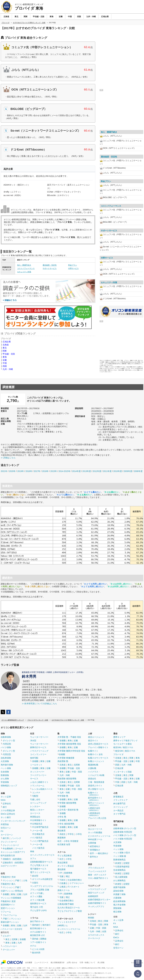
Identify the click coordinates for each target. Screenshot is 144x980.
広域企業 (7, 342)
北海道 (6, 345)
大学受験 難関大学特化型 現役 (71, 751)
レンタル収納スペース (42, 789)
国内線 (35, 939)
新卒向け (94, 857)
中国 (5, 363)
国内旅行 (36, 925)
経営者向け (95, 846)
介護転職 (92, 768)
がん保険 (5, 779)
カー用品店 (118, 810)
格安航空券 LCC (38, 935)
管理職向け (95, 850)
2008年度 (138, 471)
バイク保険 (6, 747)
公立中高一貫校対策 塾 (68, 810)
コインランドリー (38, 754)
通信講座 (62, 869)
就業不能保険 (119, 887)
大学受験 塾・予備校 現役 (69, 737)
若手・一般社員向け (99, 853)
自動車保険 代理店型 (123, 832)
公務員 (63, 887)
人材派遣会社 (94, 814)
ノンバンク (16, 838)
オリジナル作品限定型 (42, 879)
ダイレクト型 (9, 741)
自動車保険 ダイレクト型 (125, 828)
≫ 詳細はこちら (8, 458)
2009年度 (128, 471)
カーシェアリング (38, 803)
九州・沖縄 (8, 369)
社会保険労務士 (75, 880)
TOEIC (63, 880)
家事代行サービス (38, 747)
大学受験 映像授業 (66, 758)
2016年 (45, 471)
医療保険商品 (119, 860)
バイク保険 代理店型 (123, 839)
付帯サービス (73, 268)
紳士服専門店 (119, 804)
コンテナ (36, 793)
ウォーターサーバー (39, 737)
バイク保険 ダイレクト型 (125, 835)
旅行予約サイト (37, 921)
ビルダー (7, 936)
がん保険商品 (119, 880)
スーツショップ (120, 807)
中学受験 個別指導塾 (67, 803)
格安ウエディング (96, 893)
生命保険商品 (119, 870)
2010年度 (118, 471)
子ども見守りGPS (38, 910)
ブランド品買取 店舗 (40, 890)
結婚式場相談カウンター (99, 900)
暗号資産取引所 (8, 856)
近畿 (5, 360)
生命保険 (5, 772)
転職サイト (93, 751)
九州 (25, 894)
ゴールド (19, 849)
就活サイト (93, 741)
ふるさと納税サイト (39, 782)
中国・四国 (77, 772)
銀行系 (6, 838)
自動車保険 (6, 737)
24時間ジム (63, 925)
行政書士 (64, 883)
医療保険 (5, 775)
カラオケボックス (96, 935)
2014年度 (76, 471)
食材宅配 (34, 758)
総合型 (35, 876)
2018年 (29, 471)
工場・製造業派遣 (96, 782)
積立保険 (117, 912)
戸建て (18, 880)
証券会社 (7, 804)
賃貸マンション (8, 908)
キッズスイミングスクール (69, 929)
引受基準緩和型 (122, 867)
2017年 (37, 471)
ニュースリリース (41, 963)
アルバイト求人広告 (97, 818)
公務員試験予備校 (66, 904)
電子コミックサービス (40, 872)
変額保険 (117, 908)
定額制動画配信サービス (41, 862)
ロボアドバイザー (9, 866)
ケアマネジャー (77, 883)
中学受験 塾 (63, 796)
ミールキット (36, 765)
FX (2, 831)
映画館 (91, 918)
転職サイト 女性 (95, 754)
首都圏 (6, 894)
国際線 (43, 939)
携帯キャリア (119, 737)
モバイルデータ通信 (122, 744)
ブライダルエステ (96, 868)
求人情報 (101, 963)
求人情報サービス (96, 789)
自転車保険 (6, 758)
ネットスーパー (37, 772)
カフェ (33, 858)
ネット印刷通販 (95, 833)
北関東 (15, 939)
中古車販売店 (36, 824)
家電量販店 (118, 797)
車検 (32, 851)
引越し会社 (35, 799)
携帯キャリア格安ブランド (126, 741)
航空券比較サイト (38, 928)
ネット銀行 (6, 817)
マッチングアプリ (96, 907)
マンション (8, 880)
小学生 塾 (62, 817)
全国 (104, 931)
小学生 (79, 834)
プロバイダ (118, 754)
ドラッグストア (120, 800)
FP (61, 873)
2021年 (4, 471)
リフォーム (6, 912)
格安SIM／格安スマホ (123, 747)
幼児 (62, 859)
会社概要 (29, 963)
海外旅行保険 (7, 765)
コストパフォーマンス (26, 268)
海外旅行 (46, 925)
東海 (5, 357)
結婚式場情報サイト (97, 903)
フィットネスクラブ (67, 922)
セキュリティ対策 (24, 272)
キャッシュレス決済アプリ (13, 852)
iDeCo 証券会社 (8, 814)
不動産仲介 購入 (8, 884)
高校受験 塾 (63, 761)
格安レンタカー (37, 810)
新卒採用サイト (95, 799)
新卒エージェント (96, 804)
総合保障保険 (119, 901)
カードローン (7, 835)
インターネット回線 (122, 772)
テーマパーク (94, 938)
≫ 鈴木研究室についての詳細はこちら (39, 704)
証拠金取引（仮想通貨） (14, 863)
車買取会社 (35, 817)
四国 (5, 366)
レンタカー (35, 806)
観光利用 (36, 953)
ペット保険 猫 (120, 856)
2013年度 (87, 471)
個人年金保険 (119, 905)
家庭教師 (62, 838)
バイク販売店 (36, 838)
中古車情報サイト (38, 820)
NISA (3, 800)
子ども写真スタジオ (39, 865)
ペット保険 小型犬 (122, 853)
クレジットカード (9, 842)
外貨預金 (5, 824)
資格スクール (64, 890)
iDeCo (116, 937)
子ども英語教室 (65, 856)
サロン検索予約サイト (98, 878)
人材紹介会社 (94, 809)
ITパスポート (74, 887)
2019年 (21, 471)
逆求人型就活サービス (98, 744)
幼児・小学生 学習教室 (68, 841)
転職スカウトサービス (98, 758)
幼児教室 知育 (64, 844)
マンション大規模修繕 (11, 898)
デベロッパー (9, 950)
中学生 (71, 834)
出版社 (35, 883)
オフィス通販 (36, 896)
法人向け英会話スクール (69, 908)
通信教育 (62, 831)
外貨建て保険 (119, 894)
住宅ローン (6, 828)
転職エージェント (96, 761)
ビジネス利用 (38, 949)
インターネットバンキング (13, 821)
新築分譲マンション (10, 922)
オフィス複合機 (37, 900)
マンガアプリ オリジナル (42, 886)
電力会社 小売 (37, 907)
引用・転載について (87, 963)
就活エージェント (96, 737)
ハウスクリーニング (39, 751)
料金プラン (73, 265)
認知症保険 (118, 891)
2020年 (12, 471)
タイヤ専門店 (119, 814)
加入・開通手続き (24, 265)
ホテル (33, 946)
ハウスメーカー (10, 946)
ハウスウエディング (97, 889)
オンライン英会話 (66, 866)
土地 (25, 880)
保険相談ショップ (9, 786)
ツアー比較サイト (38, 942)
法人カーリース (95, 829)
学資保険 (5, 782)
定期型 (126, 863)
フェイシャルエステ (97, 871)
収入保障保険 (121, 877)
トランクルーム (37, 786)
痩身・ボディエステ (97, 875)
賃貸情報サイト (8, 905)
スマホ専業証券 (8, 810)
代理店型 (7, 744)
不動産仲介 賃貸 (8, 901)
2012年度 (97, 471)
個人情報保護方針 (58, 963)
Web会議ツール (95, 839)
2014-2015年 (65, 471)
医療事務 (68, 873)
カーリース (35, 813)
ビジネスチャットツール (99, 836)
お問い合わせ (72, 963)
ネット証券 (6, 797)
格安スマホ (130, 751)
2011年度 (107, 471)
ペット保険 (6, 768)
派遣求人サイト (95, 786)
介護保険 (117, 898)
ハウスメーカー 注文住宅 (11, 929)
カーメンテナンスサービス (42, 855)
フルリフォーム (10, 915)
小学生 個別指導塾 (66, 824)
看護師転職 (93, 765)
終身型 (118, 863)
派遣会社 (92, 779)
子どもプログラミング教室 (70, 911)
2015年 (54, 471)
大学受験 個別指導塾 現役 (69, 744)
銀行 (5, 807)
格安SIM (119, 751)
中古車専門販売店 (40, 827)
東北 (5, 348)
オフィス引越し (37, 893)
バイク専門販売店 (40, 841)
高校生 (63, 834)
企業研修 (92, 843)
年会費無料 (8, 849)
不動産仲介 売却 (8, 877)
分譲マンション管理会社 (12, 891)
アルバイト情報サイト (98, 747)
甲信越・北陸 (9, 354)
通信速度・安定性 (50, 265)
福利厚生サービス (38, 903)
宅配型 (35, 796)
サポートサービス (50, 268)
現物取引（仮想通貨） (13, 859)
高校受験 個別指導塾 (67, 779)
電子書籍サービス (38, 869)
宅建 (62, 876)
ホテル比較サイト (38, 932)
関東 (5, 351)
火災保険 (5, 761)
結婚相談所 (93, 896)
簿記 (68, 876)
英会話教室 (63, 863)
